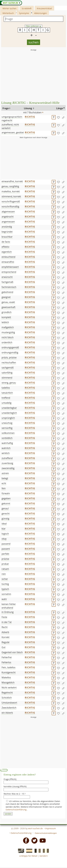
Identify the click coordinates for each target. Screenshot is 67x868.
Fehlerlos (6, 662)
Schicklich (7, 698)
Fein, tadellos (9, 667)
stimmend (7, 378)
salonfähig (7, 373)
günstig (5, 519)
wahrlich (6, 448)
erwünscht (7, 277)
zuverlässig (7, 463)
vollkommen (8, 433)
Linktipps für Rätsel (28, 856)
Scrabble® (27, 8)
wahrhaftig (7, 443)
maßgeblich (8, 327)
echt (4, 483)
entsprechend (9, 272)
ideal (4, 524)
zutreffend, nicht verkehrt (10, 126)
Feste (4, 617)
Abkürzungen (41, 13)
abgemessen (8, 212)
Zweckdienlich (9, 708)
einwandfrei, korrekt (12, 181)
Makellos (6, 677)
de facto (6, 242)
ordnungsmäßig (10, 352)
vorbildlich (7, 438)
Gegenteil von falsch (12, 652)
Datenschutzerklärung (16, 810)
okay (4, 539)
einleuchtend (8, 257)
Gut (3, 647)
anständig (7, 227)
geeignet (6, 297)
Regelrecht (7, 693)
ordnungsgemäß (10, 347)
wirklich (6, 453)
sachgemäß (8, 368)
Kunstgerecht (9, 672)
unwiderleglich (9, 413)
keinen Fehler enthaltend (9, 606)
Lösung (28, 108)
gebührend (7, 292)
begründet (7, 232)
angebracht (8, 217)
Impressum (50, 828)
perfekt (5, 554)
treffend (6, 398)
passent (6, 549)
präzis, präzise (9, 357)
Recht (5, 627)
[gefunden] (58, 117)
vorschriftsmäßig (10, 207)
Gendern (44, 856)
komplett (6, 317)
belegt (5, 478)
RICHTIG (30, 117)
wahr (4, 599)
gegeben (6, 498)
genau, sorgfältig (10, 186)
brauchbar (7, 237)
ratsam (5, 569)
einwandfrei (8, 262)
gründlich (6, 312)
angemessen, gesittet (13, 132)
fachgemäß (7, 282)
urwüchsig (7, 423)
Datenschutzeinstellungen (46, 833)
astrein (5, 473)
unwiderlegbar (9, 408)
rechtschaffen (9, 363)
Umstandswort (9, 703)
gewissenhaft (8, 307)
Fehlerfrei (7, 657)
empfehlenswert (10, 267)
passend (6, 544)
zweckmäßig (8, 468)
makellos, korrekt (11, 191)
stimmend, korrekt (11, 196)
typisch (5, 589)
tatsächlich (7, 393)
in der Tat (7, 622)
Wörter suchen (9, 8)
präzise (5, 559)
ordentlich (7, 342)
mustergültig (8, 332)
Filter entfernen (33, 26)
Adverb (5, 632)
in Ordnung (8, 612)
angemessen (8, 222)
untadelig (6, 403)
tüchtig (5, 584)
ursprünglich (8, 418)
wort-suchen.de (35, 828)
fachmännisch (9, 287)
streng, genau (9, 383)
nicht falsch (7, 337)
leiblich (5, 322)
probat (5, 564)
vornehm (6, 594)
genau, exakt (8, 302)
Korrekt (5, 637)
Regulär (6, 642)
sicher (5, 579)
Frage (6, 108)
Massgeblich (8, 682)
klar (4, 529)
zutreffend (7, 458)
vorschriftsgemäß (11, 201)
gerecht (6, 514)
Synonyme (24, 13)
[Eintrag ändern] (63, 117)
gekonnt (6, 503)
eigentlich (7, 252)
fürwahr (6, 493)
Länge (60, 108)
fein (4, 488)
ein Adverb (7, 713)
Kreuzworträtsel (44, 8)
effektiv (5, 247)
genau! (5, 508)
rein (4, 574)
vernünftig (7, 428)
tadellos (6, 388)
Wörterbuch (8, 13)
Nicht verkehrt (9, 688)
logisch (5, 534)
